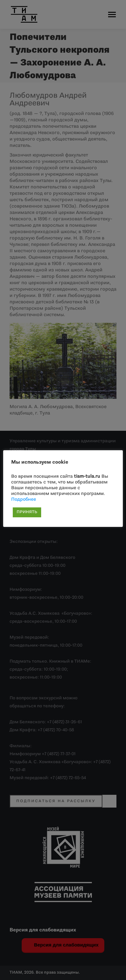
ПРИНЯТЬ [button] (27, 512)
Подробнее (24, 500)
